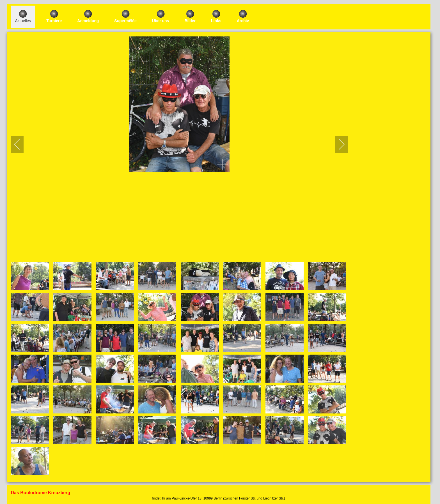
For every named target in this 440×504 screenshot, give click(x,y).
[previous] (21, 144)
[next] (338, 144)
